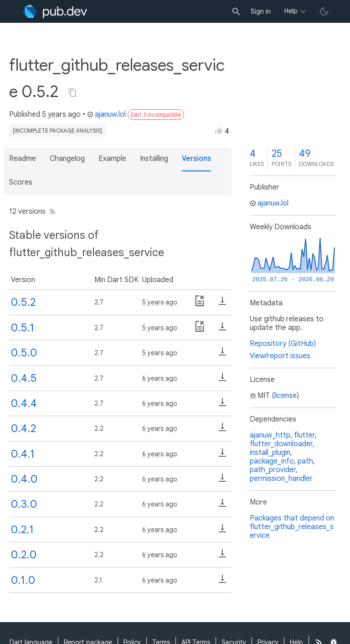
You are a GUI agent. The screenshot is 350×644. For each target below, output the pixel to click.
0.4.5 (24, 378)
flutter (304, 435)
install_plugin (270, 453)
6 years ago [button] (160, 378)
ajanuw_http (270, 435)
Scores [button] (21, 182)
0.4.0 (24, 479)
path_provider (273, 470)
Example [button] (112, 159)
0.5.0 (24, 353)
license (286, 396)
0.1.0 (23, 580)
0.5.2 (23, 302)
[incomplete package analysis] (57, 131)
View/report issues (280, 356)
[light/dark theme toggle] (324, 11)
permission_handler (281, 479)
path (305, 461)
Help (291, 11)
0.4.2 (23, 428)
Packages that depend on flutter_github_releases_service (292, 527)
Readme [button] (23, 159)
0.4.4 (24, 403)
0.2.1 (22, 530)
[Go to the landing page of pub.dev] (55, 11)
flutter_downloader (281, 444)
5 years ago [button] (61, 114)
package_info (272, 461)
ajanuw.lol (106, 114)
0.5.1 (23, 328)
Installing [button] (154, 159)
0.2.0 (24, 555)
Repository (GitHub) (283, 344)
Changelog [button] (67, 159)
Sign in (261, 11)
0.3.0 (24, 504)
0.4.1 (23, 454)
